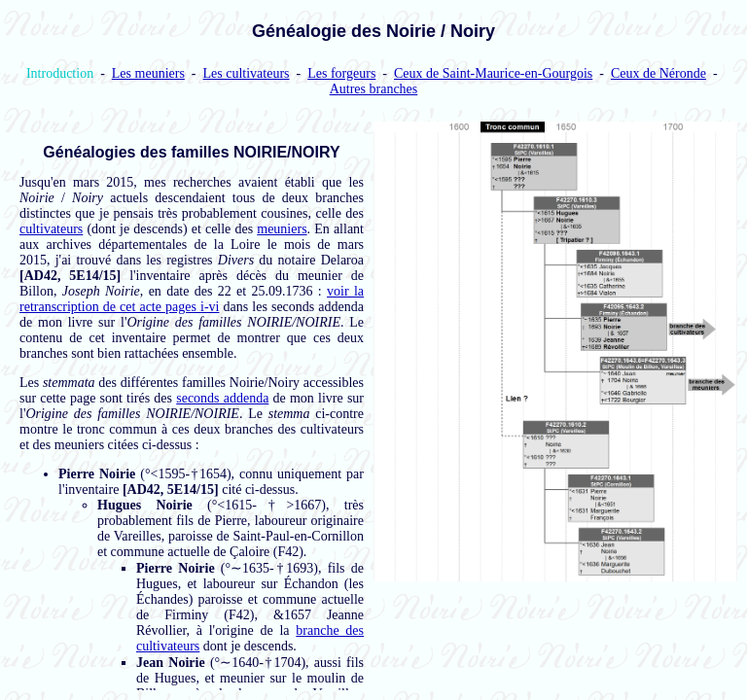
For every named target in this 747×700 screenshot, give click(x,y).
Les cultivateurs (247, 73)
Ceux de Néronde (658, 73)
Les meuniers (148, 73)
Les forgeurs (341, 73)
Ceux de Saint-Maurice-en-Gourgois (493, 73)
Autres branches (374, 89)
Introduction (60, 73)
